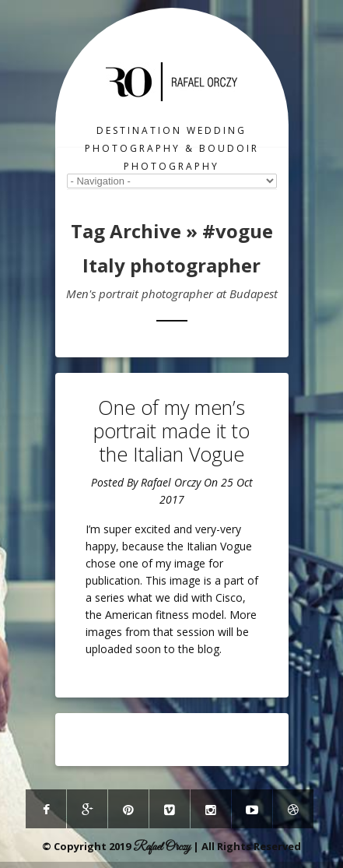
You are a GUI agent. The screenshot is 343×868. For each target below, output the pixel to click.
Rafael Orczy (171, 482)
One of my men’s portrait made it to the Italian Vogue (171, 430)
